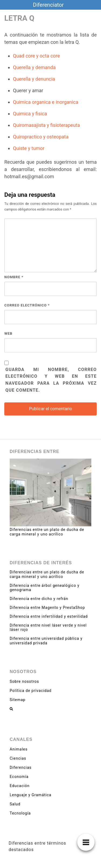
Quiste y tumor (29, 148)
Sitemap (18, 700)
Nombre (14, 277)
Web (8, 333)
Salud (15, 804)
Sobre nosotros (24, 681)
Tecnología (20, 813)
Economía (19, 777)
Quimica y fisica (30, 114)
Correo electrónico (27, 305)
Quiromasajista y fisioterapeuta (46, 125)
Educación (20, 786)
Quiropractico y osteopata (41, 137)
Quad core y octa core (36, 56)
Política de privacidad (31, 691)
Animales (19, 749)
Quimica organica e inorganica (46, 102)
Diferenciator (48, 5)
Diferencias (21, 767)
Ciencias (18, 758)
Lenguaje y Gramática (31, 795)
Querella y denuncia (34, 79)
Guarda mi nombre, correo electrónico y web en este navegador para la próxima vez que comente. (51, 380)
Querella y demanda (34, 67)
